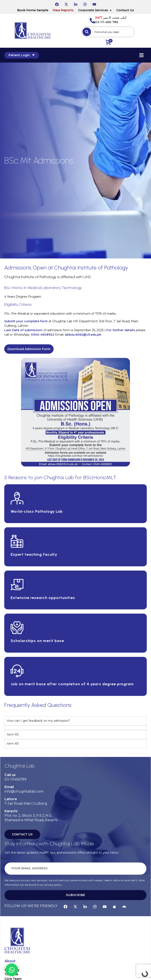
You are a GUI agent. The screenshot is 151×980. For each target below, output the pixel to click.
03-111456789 (16, 779)
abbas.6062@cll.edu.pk (83, 335)
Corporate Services (95, 10)
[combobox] (108, 32)
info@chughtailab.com (24, 791)
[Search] (87, 32)
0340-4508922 (43, 335)
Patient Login (22, 55)
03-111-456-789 (107, 22)
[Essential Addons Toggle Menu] (141, 55)
